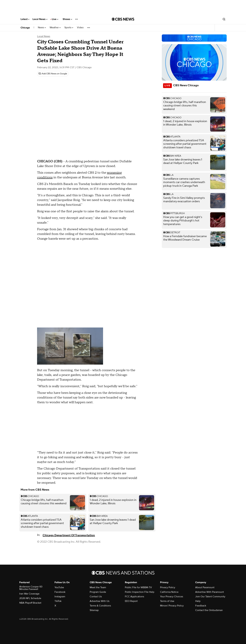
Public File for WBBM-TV (138, 587)
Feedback (201, 606)
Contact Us (96, 597)
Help (198, 601)
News (42, 28)
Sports (69, 28)
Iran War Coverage (29, 594)
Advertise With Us (100, 601)
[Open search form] (224, 19)
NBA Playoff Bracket (30, 603)
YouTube (59, 587)
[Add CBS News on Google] (53, 74)
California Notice (169, 592)
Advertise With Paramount (210, 592)
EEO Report (131, 601)
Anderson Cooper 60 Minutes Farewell (31, 588)
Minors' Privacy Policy (172, 606)
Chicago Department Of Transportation (69, 535)
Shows (67, 19)
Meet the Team (98, 587)
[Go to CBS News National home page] (123, 19)
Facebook (60, 592)
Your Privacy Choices (172, 597)
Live (55, 19)
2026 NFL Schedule (30, 598)
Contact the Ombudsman (209, 610)
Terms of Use (167, 601)
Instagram (60, 597)
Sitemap (94, 610)
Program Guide (98, 592)
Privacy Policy (168, 587)
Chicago (25, 28)
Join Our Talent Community (210, 597)
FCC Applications (134, 597)
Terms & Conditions (100, 606)
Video (80, 28)
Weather (55, 28)
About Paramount (205, 587)
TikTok (58, 601)
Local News (40, 19)
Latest (25, 19)
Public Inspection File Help (140, 592)
